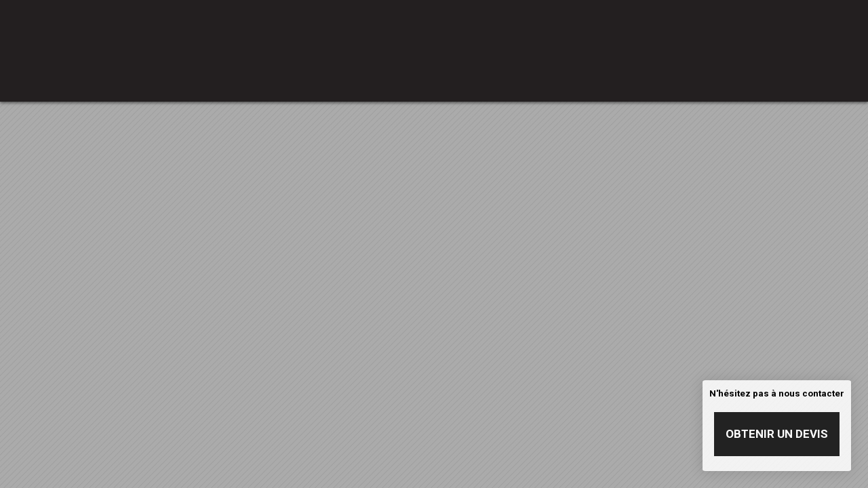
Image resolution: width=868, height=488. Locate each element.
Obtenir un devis (777, 434)
